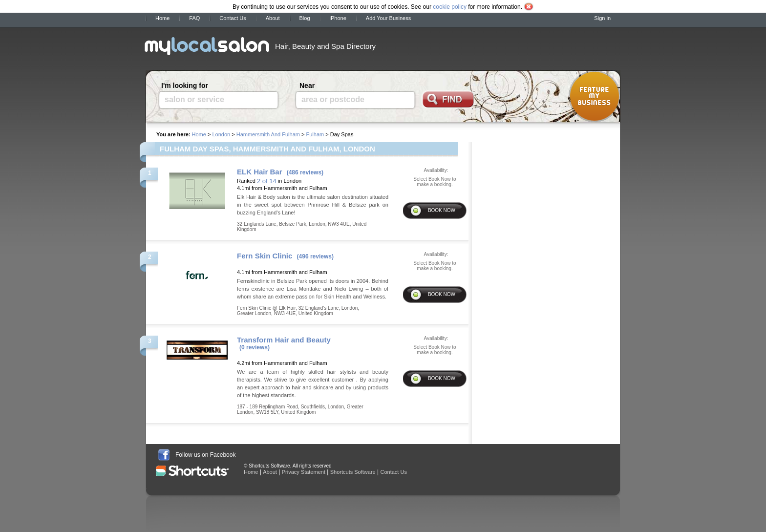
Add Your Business (388, 18)
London (221, 134)
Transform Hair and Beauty (284, 340)
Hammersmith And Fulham (268, 134)
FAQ (194, 18)
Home (162, 18)
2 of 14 (267, 181)
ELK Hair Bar (260, 172)
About (273, 18)
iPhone (338, 18)
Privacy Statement (304, 472)
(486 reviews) (305, 172)
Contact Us (233, 18)
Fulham (315, 134)
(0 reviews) (255, 347)
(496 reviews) (315, 256)
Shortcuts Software (353, 472)
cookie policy (450, 7)
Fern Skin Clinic (265, 256)
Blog (305, 18)
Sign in (602, 18)
